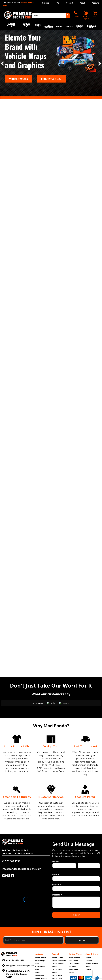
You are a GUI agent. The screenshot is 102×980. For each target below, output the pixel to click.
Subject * (57, 868)
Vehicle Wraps (40, 944)
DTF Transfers (40, 950)
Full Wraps (73, 950)
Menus (37, 953)
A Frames (89, 944)
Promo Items (39, 959)
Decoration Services (42, 965)
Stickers (37, 956)
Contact (70, 3)
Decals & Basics (74, 941)
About (82, 3)
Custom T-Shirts (57, 941)
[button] (11, 26)
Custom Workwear (58, 967)
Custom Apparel (41, 941)
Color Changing (74, 947)
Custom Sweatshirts (59, 944)
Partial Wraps (74, 953)
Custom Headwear (58, 965)
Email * (56, 858)
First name (56, 853)
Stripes (71, 956)
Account (95, 3)
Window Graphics (92, 947)
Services (46, 3)
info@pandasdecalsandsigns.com (20, 949)
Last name (81, 853)
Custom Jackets (58, 959)
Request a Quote (41, 962)
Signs (37, 947)
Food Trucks (73, 944)
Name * (56, 845)
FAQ (58, 3)
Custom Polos (57, 962)
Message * (57, 878)
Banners (88, 941)
